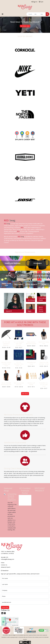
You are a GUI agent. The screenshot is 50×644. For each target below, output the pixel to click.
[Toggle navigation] (3, 14)
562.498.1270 (4, 557)
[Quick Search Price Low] (37, 14)
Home (3, 563)
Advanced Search (6, 567)
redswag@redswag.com (8, 559)
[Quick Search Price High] (43, 14)
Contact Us (4, 565)
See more (25, 394)
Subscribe (5, 607)
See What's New (25, 26)
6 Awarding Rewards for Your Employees (12, 497)
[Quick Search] (30, 14)
